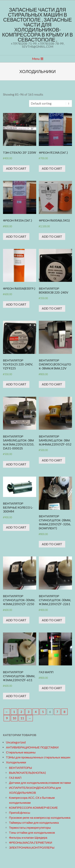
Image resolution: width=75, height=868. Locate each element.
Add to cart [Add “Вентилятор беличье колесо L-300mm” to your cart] (16, 527)
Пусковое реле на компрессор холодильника (40, 818)
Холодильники (16, 762)
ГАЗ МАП (15, 778)
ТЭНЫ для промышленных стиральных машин (38, 757)
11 (22, 718)
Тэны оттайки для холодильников (32, 832)
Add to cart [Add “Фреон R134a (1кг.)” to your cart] (52, 168)
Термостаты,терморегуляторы (30, 827)
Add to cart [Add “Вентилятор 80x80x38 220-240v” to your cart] (52, 308)
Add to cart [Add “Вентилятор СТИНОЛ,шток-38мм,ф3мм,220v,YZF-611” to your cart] (16, 696)
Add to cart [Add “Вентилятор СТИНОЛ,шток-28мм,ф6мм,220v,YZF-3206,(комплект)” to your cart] (52, 544)
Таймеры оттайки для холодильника (34, 822)
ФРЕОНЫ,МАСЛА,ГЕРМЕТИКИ (30, 842)
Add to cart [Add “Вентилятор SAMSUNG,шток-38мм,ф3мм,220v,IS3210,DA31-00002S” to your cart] (16, 464)
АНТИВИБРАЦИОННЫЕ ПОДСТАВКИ (32, 747)
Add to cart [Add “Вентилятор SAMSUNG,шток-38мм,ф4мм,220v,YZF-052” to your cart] (52, 460)
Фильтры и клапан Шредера (28, 837)
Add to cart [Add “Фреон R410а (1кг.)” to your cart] (16, 237)
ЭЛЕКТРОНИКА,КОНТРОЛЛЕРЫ (32, 847)
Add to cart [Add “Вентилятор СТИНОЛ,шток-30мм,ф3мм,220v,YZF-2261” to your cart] (52, 620)
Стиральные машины (21, 752)
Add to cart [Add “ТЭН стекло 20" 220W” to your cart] (16, 168)
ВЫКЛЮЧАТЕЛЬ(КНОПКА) (27, 773)
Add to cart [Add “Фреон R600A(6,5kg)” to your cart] (52, 237)
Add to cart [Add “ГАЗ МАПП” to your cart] (52, 688)
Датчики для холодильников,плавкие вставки (40, 783)
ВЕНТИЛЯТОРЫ (20, 768)
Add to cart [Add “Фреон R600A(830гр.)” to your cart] (16, 304)
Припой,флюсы (20, 813)
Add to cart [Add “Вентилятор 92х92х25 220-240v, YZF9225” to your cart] (16, 384)
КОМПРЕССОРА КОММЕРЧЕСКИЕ (33, 808)
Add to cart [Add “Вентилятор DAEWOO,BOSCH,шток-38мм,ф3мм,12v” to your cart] (52, 384)
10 (14, 718)
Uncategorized (16, 742)
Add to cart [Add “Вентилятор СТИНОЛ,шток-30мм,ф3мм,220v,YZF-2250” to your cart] (16, 620)
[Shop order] (50, 103)
